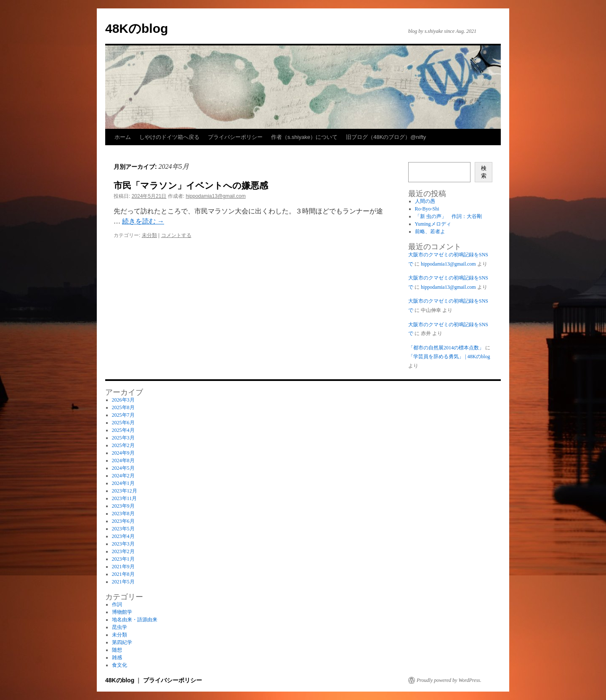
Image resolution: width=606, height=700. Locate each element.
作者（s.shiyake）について (304, 137)
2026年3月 (123, 400)
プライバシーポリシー (235, 137)
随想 (117, 650)
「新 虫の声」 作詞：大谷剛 (451, 216)
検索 (484, 172)
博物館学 (122, 612)
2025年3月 (123, 438)
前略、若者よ (430, 232)
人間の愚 (425, 201)
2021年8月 (123, 574)
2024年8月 (123, 460)
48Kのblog (137, 28)
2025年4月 (123, 430)
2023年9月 (123, 506)
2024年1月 (123, 483)
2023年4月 (123, 536)
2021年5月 (123, 582)
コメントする (176, 235)
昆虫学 (120, 627)
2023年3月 (123, 544)
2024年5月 (123, 468)
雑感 (117, 657)
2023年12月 (125, 491)
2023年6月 (123, 521)
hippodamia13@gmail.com (215, 196)
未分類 (149, 235)
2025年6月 (123, 423)
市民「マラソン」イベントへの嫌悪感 (191, 185)
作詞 (117, 604)
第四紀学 (122, 642)
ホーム (123, 137)
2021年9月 (123, 567)
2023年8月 (123, 514)
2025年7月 (123, 415)
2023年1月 (123, 559)
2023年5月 (123, 529)
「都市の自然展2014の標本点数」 (446, 348)
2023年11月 (125, 498)
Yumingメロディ (433, 224)
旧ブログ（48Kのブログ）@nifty (386, 137)
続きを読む (143, 221)
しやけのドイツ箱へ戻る (169, 137)
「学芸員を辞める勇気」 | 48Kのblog (449, 357)
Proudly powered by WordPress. (449, 680)
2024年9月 (123, 453)
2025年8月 (123, 407)
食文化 (120, 665)
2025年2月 (123, 445)
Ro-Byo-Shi (427, 209)
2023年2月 (123, 551)
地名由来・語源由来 (135, 620)
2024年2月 (123, 476)
